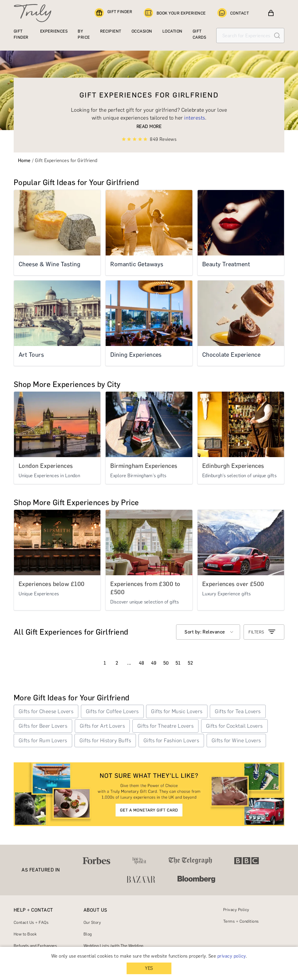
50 (166, 663)
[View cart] (271, 13)
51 (178, 663)
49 (154, 663)
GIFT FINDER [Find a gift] (113, 13)
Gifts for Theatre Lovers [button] (166, 726)
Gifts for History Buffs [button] (105, 741)
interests (195, 118)
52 (190, 663)
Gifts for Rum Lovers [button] (43, 741)
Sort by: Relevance (205, 632)
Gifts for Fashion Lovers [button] (171, 741)
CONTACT (233, 13)
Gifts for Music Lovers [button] (177, 711)
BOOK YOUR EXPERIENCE (175, 13)
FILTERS (262, 632)
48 (142, 663)
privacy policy (232, 956)
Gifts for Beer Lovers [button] (43, 726)
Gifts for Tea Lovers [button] (238, 711)
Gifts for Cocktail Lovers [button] (234, 726)
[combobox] (208, 632)
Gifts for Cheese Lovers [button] (46, 711)
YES (149, 968)
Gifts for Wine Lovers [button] (236, 741)
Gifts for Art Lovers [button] (102, 726)
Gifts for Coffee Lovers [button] (112, 711)
